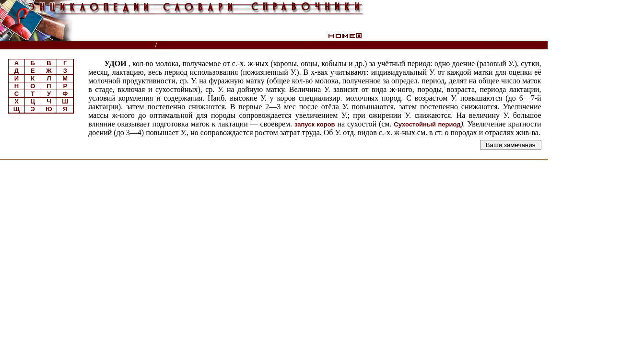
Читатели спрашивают (510, 45)
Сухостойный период (427, 124)
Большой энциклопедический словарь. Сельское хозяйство (261, 45)
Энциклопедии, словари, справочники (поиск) (78, 45)
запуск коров (315, 124)
